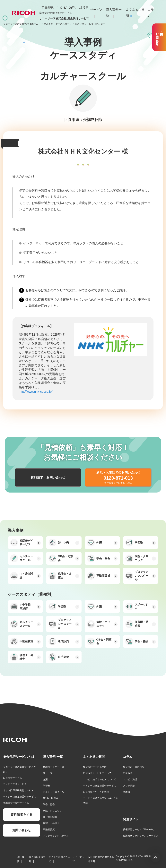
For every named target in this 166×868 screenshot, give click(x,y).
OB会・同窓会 (51, 798)
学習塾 (47, 786)
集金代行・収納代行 (134, 767)
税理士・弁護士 (51, 823)
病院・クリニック (52, 811)
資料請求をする (22, 815)
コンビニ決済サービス (15, 784)
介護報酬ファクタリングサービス (141, 836)
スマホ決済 (129, 786)
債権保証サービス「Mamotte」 (139, 829)
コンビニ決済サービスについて (100, 779)
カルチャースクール (54, 792)
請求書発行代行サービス (16, 803)
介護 (45, 779)
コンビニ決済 (130, 779)
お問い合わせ (22, 830)
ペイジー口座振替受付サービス (20, 797)
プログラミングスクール (56, 836)
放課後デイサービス (54, 767)
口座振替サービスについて (97, 773)
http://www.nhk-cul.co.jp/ (36, 392)
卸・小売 (48, 773)
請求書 (127, 792)
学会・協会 (49, 804)
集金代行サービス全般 (95, 767)
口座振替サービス (13, 778)
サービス (96, 10)
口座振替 (128, 773)
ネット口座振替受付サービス (18, 790)
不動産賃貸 (49, 829)
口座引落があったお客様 (96, 792)
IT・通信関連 (50, 817)
